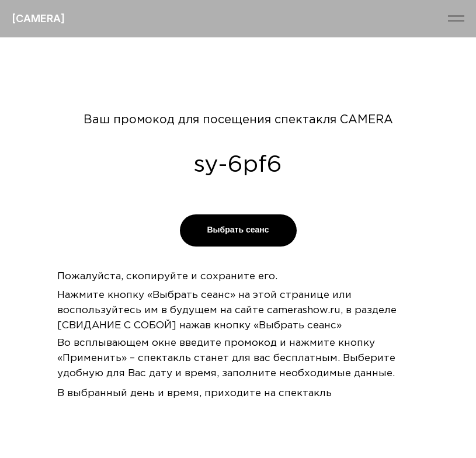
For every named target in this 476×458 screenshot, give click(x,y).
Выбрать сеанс (238, 230)
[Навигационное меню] (456, 19)
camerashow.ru (304, 310)
